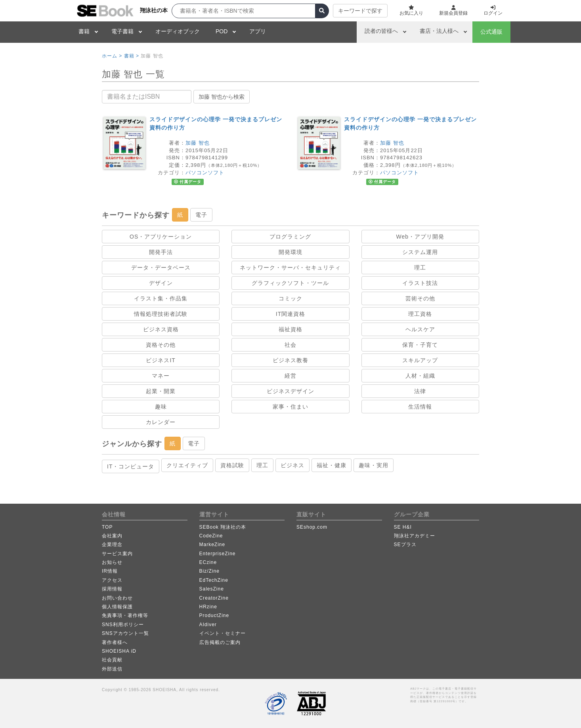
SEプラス (405, 545)
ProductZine (214, 615)
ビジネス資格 (161, 329)
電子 (201, 215)
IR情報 (110, 571)
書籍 (84, 31)
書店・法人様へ (439, 31)
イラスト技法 (420, 283)
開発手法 (161, 252)
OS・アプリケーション (161, 237)
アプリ (258, 31)
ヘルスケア (420, 329)
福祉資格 (290, 329)
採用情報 (112, 589)
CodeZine (211, 536)
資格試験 (232, 465)
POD (222, 31)
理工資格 (420, 314)
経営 (290, 376)
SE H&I (403, 527)
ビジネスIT (161, 360)
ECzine (208, 562)
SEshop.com (312, 527)
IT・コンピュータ (131, 466)
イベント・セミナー (223, 633)
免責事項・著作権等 (125, 615)
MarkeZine (212, 545)
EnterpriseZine (218, 554)
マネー (161, 376)
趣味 (161, 407)
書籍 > (132, 56)
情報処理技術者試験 (161, 314)
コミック (290, 298)
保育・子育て (420, 345)
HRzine (208, 607)
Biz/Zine (209, 571)
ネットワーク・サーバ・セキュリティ (290, 268)
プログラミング (290, 237)
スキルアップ (420, 360)
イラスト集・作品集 (161, 298)
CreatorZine (214, 598)
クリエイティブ (187, 465)
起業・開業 (161, 391)
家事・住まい (290, 407)
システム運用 (420, 252)
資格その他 (161, 345)
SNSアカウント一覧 (125, 633)
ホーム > (112, 56)
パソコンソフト (205, 173)
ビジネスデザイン (290, 391)
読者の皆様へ (381, 31)
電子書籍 (122, 31)
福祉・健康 (332, 465)
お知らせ (112, 562)
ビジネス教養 (290, 360)
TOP (107, 527)
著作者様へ (115, 642)
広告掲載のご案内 (220, 642)
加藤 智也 (198, 143)
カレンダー (161, 422)
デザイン (161, 283)
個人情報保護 (117, 607)
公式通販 (491, 32)
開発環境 (290, 252)
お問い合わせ (117, 598)
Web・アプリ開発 (420, 237)
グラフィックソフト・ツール (290, 283)
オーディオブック (178, 31)
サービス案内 (117, 554)
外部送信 (112, 669)
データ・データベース (161, 268)
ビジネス (292, 465)
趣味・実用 (374, 465)
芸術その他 (420, 298)
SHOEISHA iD (119, 651)
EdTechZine (214, 580)
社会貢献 (112, 660)
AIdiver (208, 625)
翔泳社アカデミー (415, 536)
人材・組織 (420, 376)
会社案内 (112, 536)
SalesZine (212, 589)
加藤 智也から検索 (222, 97)
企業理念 (112, 545)
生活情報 (420, 407)
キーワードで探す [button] (360, 11)
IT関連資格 (290, 314)
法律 (420, 391)
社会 (290, 345)
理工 (420, 268)
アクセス (112, 580)
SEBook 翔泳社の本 (223, 527)
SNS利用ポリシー (123, 625)
